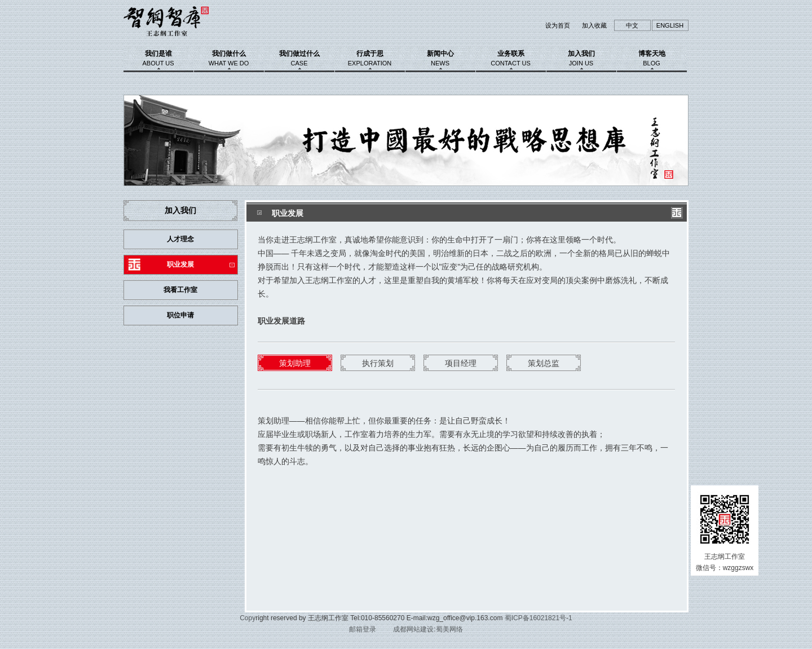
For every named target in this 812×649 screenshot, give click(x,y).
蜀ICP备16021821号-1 (539, 618)
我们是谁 (158, 58)
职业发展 (180, 264)
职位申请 (180, 315)
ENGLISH (670, 25)
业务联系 (511, 58)
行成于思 (370, 58)
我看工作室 (180, 290)
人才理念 (180, 239)
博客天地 (652, 58)
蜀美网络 (449, 629)
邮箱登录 (363, 629)
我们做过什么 (299, 58)
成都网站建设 (413, 629)
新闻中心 (440, 58)
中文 (632, 25)
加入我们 (581, 58)
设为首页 (558, 25)
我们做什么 (229, 58)
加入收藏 (594, 25)
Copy (248, 618)
